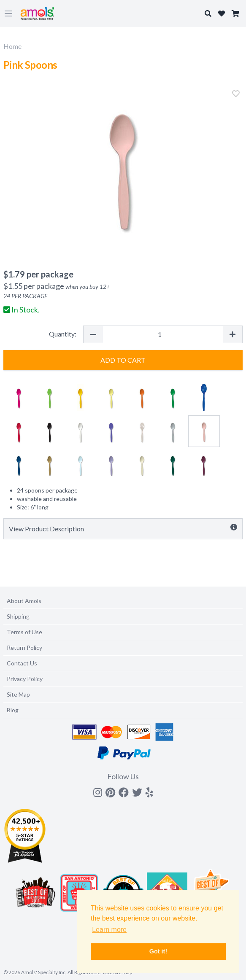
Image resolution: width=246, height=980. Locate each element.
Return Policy (24, 647)
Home (12, 46)
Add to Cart (123, 360)
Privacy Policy (25, 679)
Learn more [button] (109, 930)
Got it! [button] (158, 951)
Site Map (18, 694)
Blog (13, 710)
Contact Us (22, 663)
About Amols (24, 601)
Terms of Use (24, 632)
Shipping (18, 616)
